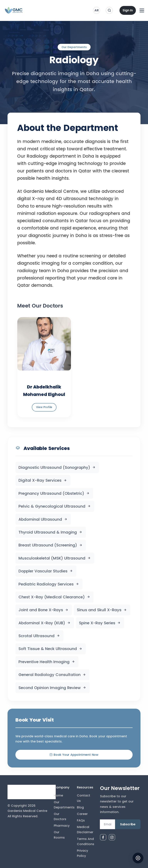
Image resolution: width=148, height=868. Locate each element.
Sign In (128, 10)
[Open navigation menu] (142, 10)
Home (58, 795)
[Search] (109, 10)
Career (82, 814)
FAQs (81, 820)
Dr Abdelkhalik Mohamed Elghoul (44, 391)
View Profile (44, 407)
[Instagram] (112, 837)
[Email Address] (108, 824)
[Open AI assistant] (138, 858)
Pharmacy (62, 826)
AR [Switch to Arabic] (97, 10)
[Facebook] (103, 837)
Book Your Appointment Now (74, 755)
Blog (80, 807)
